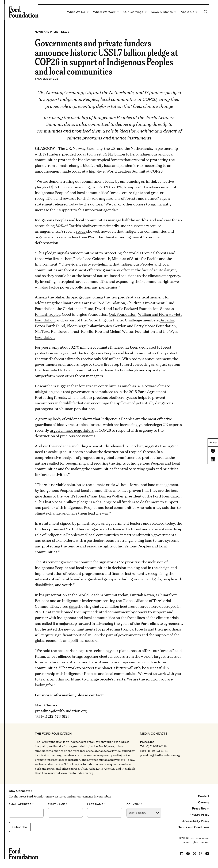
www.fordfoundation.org (77, 773)
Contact (204, 796)
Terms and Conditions (194, 827)
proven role (56, 106)
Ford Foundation (111, 303)
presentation (56, 595)
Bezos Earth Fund (50, 326)
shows (87, 419)
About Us (189, 12)
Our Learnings (135, 12)
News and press (47, 32)
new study (100, 446)
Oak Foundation (123, 314)
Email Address (21, 804)
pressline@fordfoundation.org (61, 711)
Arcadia (167, 320)
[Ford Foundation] (24, 12)
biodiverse (66, 424)
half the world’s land (139, 220)
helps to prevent (152, 397)
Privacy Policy (199, 815)
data (73, 606)
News (65, 32)
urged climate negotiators (72, 430)
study (81, 231)
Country (134, 804)
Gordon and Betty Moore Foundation (145, 326)
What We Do (78, 12)
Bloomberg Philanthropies (89, 326)
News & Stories (164, 12)
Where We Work (106, 12)
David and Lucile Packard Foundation (127, 308)
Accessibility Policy (196, 821)
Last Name (96, 804)
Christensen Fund (78, 308)
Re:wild (87, 331)
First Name (58, 804)
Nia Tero (42, 331)
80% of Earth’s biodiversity (79, 225)
